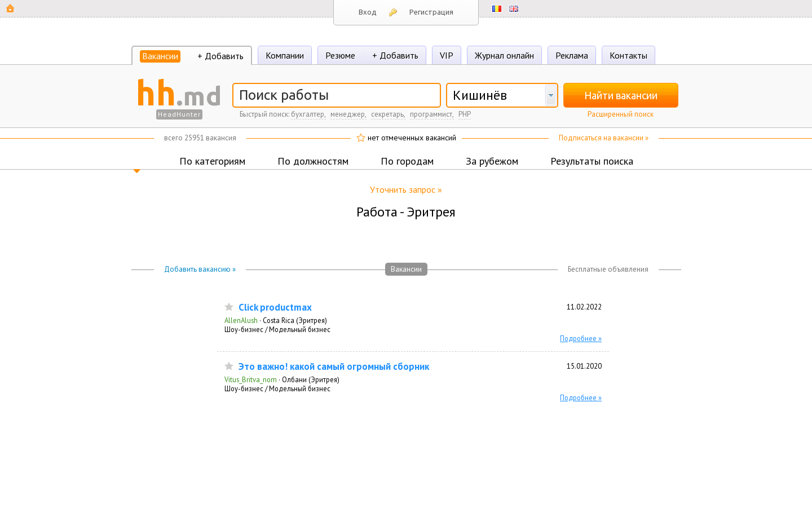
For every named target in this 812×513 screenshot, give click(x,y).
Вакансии (160, 56)
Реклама (572, 55)
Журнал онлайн (504, 55)
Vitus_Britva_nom (251, 379)
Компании (285, 55)
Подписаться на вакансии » (604, 138)
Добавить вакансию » (200, 269)
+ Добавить (220, 56)
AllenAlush (241, 320)
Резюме (340, 55)
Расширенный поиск (621, 114)
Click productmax (275, 308)
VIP (447, 55)
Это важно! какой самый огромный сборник (334, 367)
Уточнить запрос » (406, 189)
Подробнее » (581, 338)
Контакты (628, 55)
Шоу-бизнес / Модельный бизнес (277, 329)
